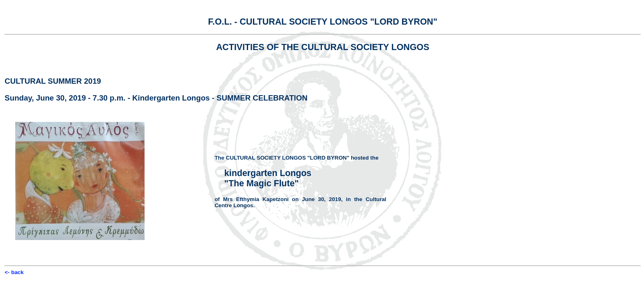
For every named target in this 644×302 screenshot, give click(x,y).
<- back (14, 272)
